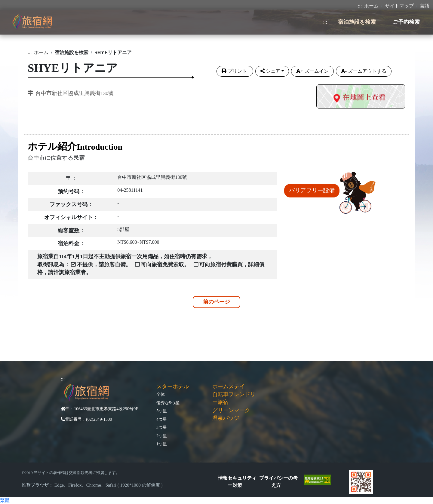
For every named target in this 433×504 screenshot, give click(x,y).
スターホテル (173, 386)
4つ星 (162, 419)
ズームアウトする (364, 71)
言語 (425, 6)
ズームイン (312, 71)
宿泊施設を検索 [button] (357, 22)
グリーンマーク (231, 410)
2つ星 (162, 436)
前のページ (216, 302)
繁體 (5, 500)
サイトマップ (399, 6)
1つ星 (162, 444)
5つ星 (162, 411)
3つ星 (162, 427)
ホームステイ (229, 386)
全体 (161, 394)
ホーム (371, 6)
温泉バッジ (226, 418)
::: (360, 6)
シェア (270, 71)
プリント (235, 71)
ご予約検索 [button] (406, 22)
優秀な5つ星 (168, 403)
